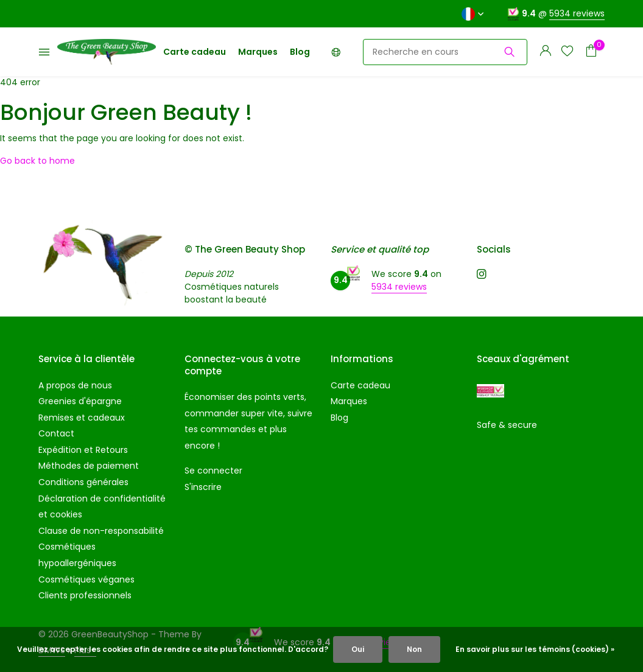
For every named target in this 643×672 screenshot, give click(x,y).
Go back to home (37, 161)
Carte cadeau (195, 52)
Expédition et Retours (83, 450)
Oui (358, 649)
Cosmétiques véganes (86, 579)
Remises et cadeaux (82, 418)
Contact (56, 433)
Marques (258, 52)
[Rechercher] (445, 52)
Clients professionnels (85, 595)
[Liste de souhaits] (567, 52)
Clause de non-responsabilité (101, 531)
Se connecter (213, 471)
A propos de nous (75, 385)
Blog (300, 52)
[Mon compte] (545, 52)
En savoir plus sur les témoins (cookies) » (535, 649)
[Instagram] (482, 275)
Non (414, 649)
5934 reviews (577, 13)
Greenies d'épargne (80, 401)
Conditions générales (83, 482)
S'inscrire (203, 487)
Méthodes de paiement (89, 466)
